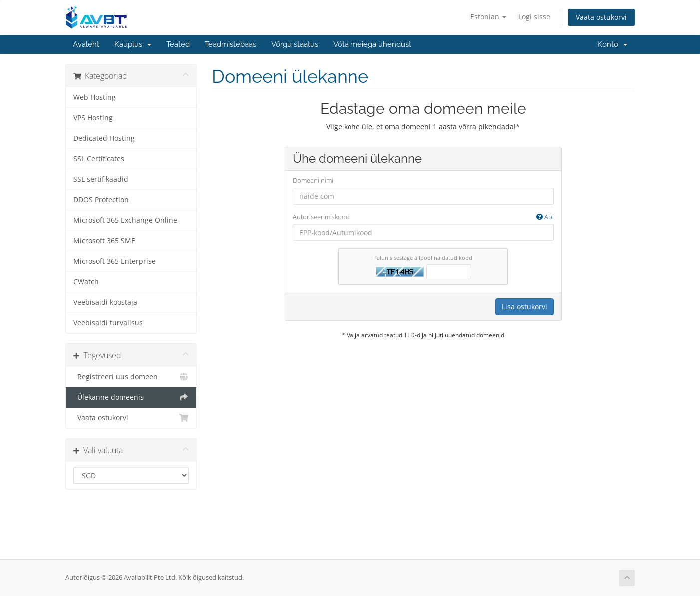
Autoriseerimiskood (423, 217)
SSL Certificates (99, 159)
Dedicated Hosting (104, 138)
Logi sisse (534, 17)
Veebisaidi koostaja (105, 302)
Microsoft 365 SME (104, 241)
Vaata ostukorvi (601, 17)
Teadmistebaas (230, 44)
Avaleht (86, 44)
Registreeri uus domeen (131, 377)
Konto (612, 44)
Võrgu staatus (295, 44)
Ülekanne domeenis (131, 397)
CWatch (86, 282)
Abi (545, 217)
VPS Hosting (93, 118)
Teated (178, 44)
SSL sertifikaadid (101, 179)
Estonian (488, 17)
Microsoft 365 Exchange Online (125, 220)
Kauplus (133, 44)
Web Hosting (95, 97)
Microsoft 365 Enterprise (115, 261)
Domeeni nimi (313, 180)
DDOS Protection (101, 200)
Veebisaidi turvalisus (108, 323)
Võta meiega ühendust (372, 44)
